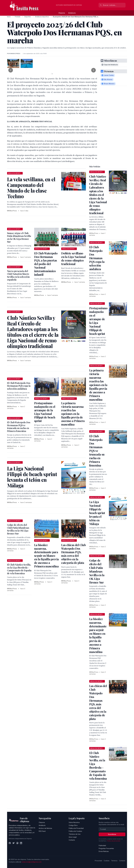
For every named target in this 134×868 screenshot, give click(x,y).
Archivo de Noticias (45, 828)
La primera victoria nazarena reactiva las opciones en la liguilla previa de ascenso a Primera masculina (73, 414)
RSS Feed (42, 831)
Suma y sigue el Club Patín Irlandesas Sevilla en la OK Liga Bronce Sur (19, 237)
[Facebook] (10, 843)
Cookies (107, 861)
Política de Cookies (75, 831)
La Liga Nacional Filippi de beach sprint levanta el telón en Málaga (97, 513)
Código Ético (73, 825)
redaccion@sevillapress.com (32, 862)
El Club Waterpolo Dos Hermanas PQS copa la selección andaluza (19, 386)
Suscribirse (112, 834)
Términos (114, 861)
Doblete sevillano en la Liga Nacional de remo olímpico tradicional (73, 259)
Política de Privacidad (76, 828)
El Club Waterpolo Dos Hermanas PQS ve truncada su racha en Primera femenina (19, 427)
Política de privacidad (114, 841)
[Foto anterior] (11, 70)
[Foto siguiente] (93, 70)
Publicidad (102, 845)
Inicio (9, 17)
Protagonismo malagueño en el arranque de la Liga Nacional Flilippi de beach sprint (45, 412)
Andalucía (72, 13)
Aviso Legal (73, 837)
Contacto (72, 840)
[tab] (13, 63)
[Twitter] (14, 843)
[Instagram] (17, 843)
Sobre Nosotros (74, 822)
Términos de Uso (75, 834)
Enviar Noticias (104, 851)
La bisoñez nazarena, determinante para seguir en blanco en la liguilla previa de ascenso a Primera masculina (46, 556)
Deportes (28, 17)
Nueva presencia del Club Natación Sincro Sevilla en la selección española (18, 275)
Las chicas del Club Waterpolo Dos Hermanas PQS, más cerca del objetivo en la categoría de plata (73, 554)
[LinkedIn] (21, 843)
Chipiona (62, 13)
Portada (17, 17)
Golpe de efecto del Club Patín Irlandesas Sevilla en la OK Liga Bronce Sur (18, 529)
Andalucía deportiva (42, 17)
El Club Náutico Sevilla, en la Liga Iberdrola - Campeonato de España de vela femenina (19, 569)
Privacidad (98, 861)
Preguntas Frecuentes (106, 848)
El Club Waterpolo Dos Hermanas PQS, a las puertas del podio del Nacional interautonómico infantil (46, 264)
